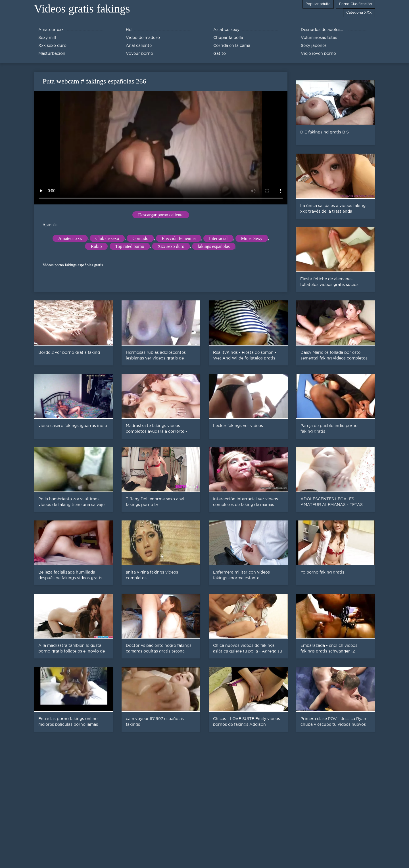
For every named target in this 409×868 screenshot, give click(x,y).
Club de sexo (107, 238)
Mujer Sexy (252, 238)
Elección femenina (179, 238)
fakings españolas (214, 246)
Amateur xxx (70, 238)
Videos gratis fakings (82, 9)
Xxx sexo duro (171, 246)
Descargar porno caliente (161, 215)
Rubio (96, 246)
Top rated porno (130, 246)
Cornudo (140, 238)
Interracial (218, 238)
